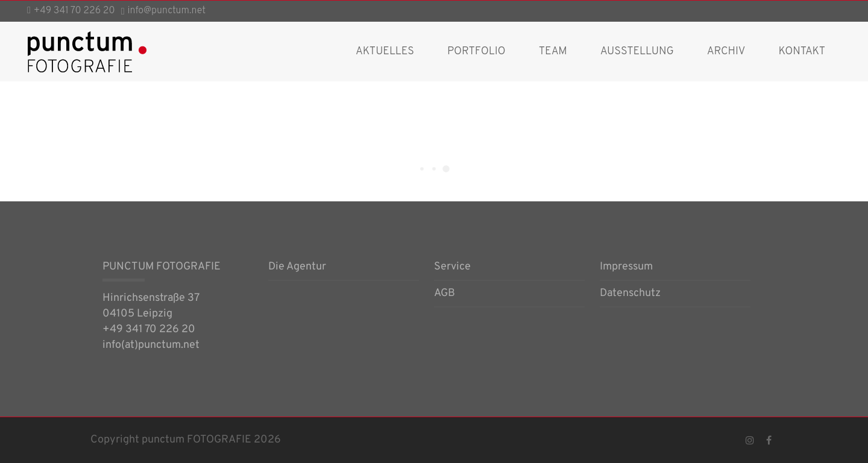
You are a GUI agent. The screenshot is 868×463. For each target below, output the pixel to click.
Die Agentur (297, 268)
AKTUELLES (385, 52)
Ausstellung (637, 52)
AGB (445, 294)
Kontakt (802, 52)
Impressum (626, 268)
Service (452, 268)
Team (553, 52)
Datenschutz (630, 294)
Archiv (726, 52)
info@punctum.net (167, 11)
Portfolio (476, 52)
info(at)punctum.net (151, 345)
